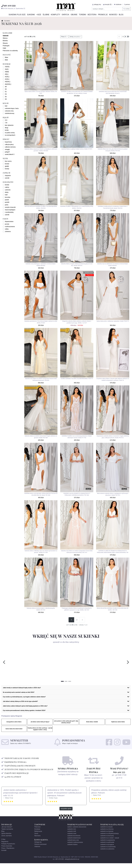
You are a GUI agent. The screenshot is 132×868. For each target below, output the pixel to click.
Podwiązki (6, 46)
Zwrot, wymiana (7, 840)
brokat (7, 164)
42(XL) (7, 77)
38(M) (7, 72)
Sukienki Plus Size (17, 15)
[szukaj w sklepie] (107, 9)
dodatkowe (8, 182)
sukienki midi (72, 836)
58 (6, 99)
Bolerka (5, 41)
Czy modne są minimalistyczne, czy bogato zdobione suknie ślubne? (28, 699)
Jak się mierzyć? (7, 832)
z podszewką (9, 212)
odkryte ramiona (10, 147)
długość (7, 55)
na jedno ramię (10, 133)
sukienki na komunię (107, 840)
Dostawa (37, 834)
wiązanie (8, 175)
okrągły (7, 149)
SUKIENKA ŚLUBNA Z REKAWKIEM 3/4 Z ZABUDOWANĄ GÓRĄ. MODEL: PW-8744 (77, 207)
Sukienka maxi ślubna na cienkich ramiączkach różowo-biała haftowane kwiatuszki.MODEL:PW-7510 (77, 552)
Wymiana (37, 840)
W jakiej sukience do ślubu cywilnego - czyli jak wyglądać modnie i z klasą (40, 734)
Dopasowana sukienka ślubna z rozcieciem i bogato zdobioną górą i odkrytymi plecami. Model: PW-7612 (113, 437)
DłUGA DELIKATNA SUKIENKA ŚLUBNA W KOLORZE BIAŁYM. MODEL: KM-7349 (113, 609)
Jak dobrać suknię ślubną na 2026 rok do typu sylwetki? (24, 704)
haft (6, 195)
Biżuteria (92, 15)
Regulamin (5, 846)
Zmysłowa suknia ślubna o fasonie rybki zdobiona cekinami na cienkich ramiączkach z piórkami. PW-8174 (113, 379)
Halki (4, 48)
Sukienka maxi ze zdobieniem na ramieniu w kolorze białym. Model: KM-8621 (113, 265)
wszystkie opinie (66, 813)
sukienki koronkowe (74, 840)
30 (64, 37)
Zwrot (36, 838)
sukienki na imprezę (107, 836)
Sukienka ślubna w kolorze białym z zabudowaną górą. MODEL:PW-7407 (41, 609)
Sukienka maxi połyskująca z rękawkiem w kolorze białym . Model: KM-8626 (41, 265)
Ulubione (37, 851)
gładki (7, 166)
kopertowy (8, 142)
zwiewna (8, 231)
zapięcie (7, 173)
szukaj (126, 9)
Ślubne (46, 15)
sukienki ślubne (72, 849)
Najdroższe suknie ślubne (118, 727)
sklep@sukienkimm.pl (72, 864)
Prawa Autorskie (7, 851)
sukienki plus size (73, 845)
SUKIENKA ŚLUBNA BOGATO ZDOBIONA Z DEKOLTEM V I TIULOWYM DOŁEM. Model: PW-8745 (113, 207)
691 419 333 (60, 864)
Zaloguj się (38, 847)
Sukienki (31, 15)
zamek (7, 178)
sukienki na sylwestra (107, 854)
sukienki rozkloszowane (75, 847)
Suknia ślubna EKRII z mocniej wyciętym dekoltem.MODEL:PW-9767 (41, 92)
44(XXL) (8, 82)
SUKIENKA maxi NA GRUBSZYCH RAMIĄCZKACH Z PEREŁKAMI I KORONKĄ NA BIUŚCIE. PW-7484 (77, 494)
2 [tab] (66, 681)
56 (6, 97)
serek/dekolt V (10, 154)
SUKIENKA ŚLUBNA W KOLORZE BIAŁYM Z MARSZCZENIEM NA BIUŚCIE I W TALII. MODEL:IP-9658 (77, 92)
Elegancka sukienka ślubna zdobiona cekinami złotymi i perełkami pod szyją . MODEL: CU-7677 (77, 322)
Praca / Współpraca (8, 853)
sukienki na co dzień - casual (110, 843)
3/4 (6, 120)
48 (6, 87)
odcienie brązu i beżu (12, 108)
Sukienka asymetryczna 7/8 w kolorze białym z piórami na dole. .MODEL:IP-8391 (41, 322)
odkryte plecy (9, 144)
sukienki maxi (72, 838)
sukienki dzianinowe (74, 843)
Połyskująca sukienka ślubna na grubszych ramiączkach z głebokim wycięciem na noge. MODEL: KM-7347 (77, 609)
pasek (7, 200)
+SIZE (39, 15)
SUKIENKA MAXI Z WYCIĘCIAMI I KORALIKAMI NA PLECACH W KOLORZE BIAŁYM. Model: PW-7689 (41, 494)
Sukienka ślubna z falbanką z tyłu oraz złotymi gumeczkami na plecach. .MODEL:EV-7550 (41, 552)
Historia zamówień (40, 849)
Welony (5, 38)
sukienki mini (72, 834)
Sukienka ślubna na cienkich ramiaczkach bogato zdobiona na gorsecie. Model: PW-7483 (41, 437)
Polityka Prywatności (8, 849)
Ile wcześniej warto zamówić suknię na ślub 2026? (22, 693)
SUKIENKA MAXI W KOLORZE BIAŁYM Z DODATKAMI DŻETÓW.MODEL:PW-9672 (113, 92)
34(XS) (7, 67)
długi (7, 128)
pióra (7, 205)
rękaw (6, 117)
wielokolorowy (10, 113)
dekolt (6, 139)
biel (6, 106)
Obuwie (74, 15)
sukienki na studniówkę (108, 851)
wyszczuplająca (10, 210)
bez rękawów (9, 125)
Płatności (37, 832)
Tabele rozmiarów (7, 834)
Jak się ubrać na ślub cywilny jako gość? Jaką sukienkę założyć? (66, 726)
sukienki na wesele (107, 832)
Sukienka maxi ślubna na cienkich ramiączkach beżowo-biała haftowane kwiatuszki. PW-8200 (41, 379)
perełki (7, 202)
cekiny (7, 187)
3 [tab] (70, 681)
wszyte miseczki (10, 207)
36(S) (7, 69)
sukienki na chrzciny (107, 834)
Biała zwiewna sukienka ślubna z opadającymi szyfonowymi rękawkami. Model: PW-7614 (113, 494)
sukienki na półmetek (107, 847)
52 (6, 92)
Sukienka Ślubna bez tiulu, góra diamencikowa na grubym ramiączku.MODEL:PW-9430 (113, 150)
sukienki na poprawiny (108, 845)
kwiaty (7, 169)
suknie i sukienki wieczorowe (77, 832)
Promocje (103, 15)
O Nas (3, 844)
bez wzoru (8, 161)
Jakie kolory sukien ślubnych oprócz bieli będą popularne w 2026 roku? (29, 709)
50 (6, 89)
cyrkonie (8, 190)
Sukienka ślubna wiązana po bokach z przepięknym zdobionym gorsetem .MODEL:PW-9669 (41, 150)
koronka (8, 197)
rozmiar (7, 64)
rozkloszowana (10, 227)
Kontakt (4, 855)
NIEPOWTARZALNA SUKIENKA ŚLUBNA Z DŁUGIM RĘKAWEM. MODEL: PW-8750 (41, 207)
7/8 (6, 123)
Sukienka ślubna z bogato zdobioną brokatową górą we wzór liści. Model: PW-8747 (77, 265)
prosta (7, 224)
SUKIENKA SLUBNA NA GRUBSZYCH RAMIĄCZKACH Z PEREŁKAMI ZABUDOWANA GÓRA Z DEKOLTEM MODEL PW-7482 (113, 552)
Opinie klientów (6, 838)
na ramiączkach (10, 135)
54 (6, 94)
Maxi (7, 57)
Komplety (56, 15)
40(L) (7, 74)
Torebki (82, 15)
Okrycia (65, 15)
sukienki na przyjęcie (107, 849)
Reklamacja (38, 836)
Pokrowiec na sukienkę (10, 51)
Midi (6, 60)
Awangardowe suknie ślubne (14, 727)
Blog (121, 15)
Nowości (113, 15)
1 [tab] (62, 681)
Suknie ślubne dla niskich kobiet (14, 734)
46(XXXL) (8, 84)
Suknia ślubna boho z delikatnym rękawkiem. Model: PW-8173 (113, 321)
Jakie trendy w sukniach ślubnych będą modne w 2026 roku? (25, 688)
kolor (6, 103)
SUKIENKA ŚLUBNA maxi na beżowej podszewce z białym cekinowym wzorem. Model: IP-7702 (77, 437)
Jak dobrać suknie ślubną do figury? (40, 727)
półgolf (7, 152)
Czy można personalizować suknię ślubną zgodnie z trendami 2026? (28, 715)
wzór (5, 158)
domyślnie (75, 37)
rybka (7, 229)
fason (5, 219)
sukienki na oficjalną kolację (109, 838)
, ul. (13, 8)
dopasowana (9, 221)
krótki (7, 130)
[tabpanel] (34, 662)
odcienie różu (9, 111)
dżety (7, 192)
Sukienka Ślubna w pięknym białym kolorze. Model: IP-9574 (77, 149)
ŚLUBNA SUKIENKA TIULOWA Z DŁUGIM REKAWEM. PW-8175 (77, 379)
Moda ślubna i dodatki (92, 727)
